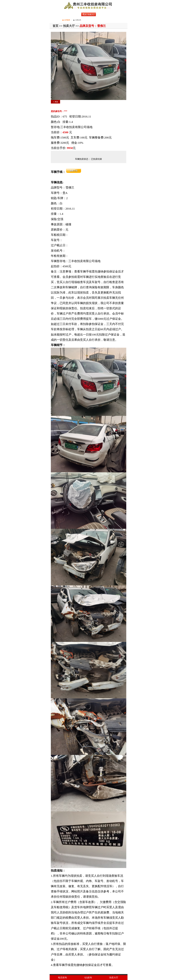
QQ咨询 (88, 978)
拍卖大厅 (69, 26)
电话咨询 (62, 978)
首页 (55, 26)
